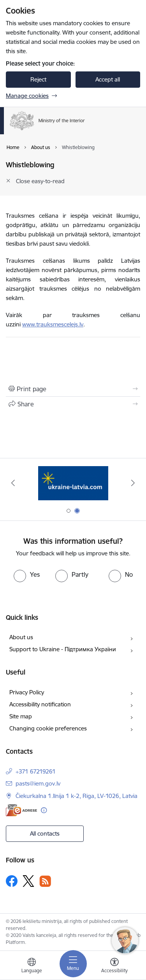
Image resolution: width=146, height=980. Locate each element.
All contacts (45, 833)
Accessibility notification (40, 704)
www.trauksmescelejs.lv (53, 324)
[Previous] (13, 483)
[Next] (133, 483)
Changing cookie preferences (48, 728)
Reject (38, 79)
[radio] (27, 574)
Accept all (108, 79)
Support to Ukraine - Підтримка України (63, 649)
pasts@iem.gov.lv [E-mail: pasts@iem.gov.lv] (38, 783)
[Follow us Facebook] (12, 881)
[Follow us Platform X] (28, 881)
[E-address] (21, 810)
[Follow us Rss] (45, 881)
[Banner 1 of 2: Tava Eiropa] (73, 483)
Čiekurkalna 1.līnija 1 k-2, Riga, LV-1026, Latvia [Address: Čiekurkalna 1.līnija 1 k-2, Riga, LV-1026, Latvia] (77, 796)
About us (21, 637)
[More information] (44, 810)
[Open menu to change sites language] (32, 966)
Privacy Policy (27, 692)
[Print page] (73, 389)
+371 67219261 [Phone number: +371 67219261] (36, 771)
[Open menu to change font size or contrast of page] (114, 966)
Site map (21, 716)
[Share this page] (73, 404)
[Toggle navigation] (73, 964)
